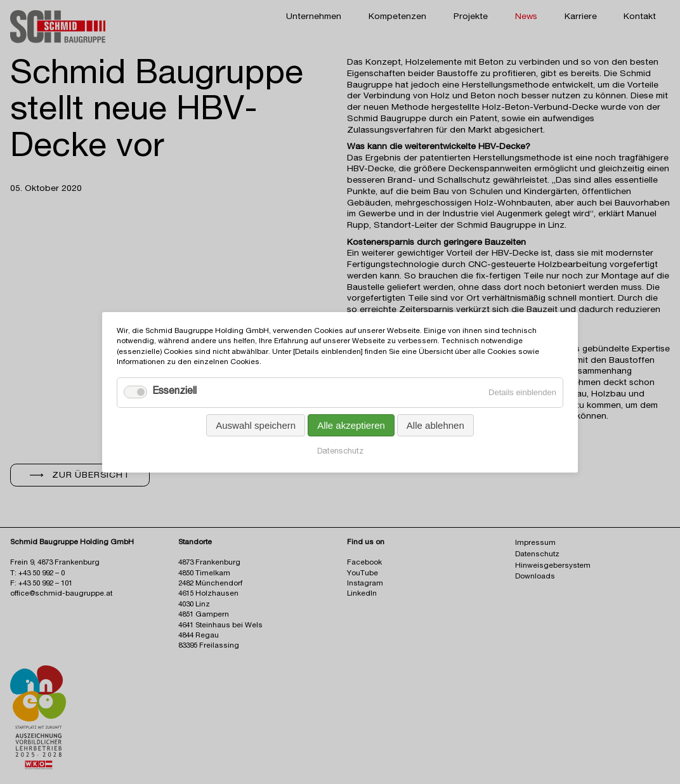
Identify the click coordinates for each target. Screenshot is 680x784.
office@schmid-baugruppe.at (61, 594)
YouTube (363, 574)
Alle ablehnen (435, 425)
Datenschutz (340, 451)
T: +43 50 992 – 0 (37, 574)
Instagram (365, 584)
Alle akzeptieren (351, 425)
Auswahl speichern (256, 425)
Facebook (364, 563)
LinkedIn (362, 594)
